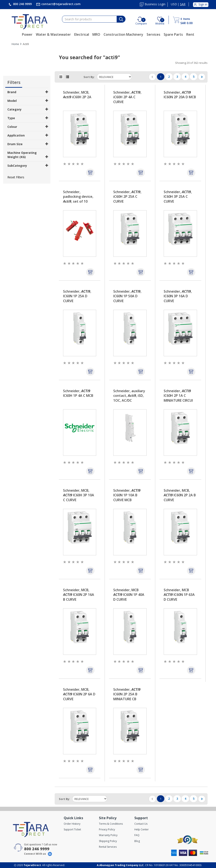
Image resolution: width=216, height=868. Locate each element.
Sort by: (89, 77)
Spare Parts (173, 34)
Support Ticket (72, 829)
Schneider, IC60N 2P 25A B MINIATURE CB (127, 694)
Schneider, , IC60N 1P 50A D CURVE (127, 296)
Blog (137, 841)
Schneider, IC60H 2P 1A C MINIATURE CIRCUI (178, 396)
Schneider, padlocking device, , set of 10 (78, 197)
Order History (72, 824)
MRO (96, 34)
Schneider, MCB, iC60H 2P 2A (77, 95)
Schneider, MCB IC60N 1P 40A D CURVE (129, 595)
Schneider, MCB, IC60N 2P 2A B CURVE (180, 495)
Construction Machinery (123, 34)
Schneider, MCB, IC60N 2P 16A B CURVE (79, 595)
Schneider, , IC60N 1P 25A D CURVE (77, 296)
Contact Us (141, 824)
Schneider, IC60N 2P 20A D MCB (180, 95)
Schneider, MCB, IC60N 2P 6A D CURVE (79, 694)
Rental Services (108, 847)
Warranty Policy (108, 835)
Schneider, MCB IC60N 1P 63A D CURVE (179, 595)
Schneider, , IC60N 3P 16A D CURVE (178, 296)
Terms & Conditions (111, 824)
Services (153, 34)
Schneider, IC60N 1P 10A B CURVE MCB (127, 495)
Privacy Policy (107, 829)
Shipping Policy (108, 841)
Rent (190, 34)
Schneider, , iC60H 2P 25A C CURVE (127, 197)
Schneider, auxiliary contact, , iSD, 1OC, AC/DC (129, 396)
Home (15, 44)
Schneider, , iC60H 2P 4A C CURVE (127, 97)
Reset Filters (16, 177)
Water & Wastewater (53, 34)
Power (27, 34)
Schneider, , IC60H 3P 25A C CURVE (178, 197)
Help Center (142, 829)
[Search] (121, 19)
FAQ (137, 835)
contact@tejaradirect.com (61, 4)
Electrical (82, 34)
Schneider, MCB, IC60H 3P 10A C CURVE (79, 495)
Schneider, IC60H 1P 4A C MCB (78, 393)
